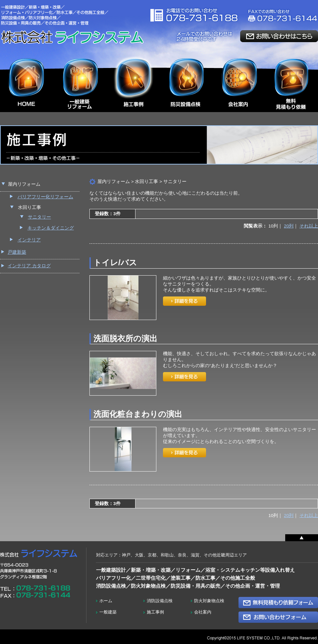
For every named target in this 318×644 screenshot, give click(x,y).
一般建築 (108, 612)
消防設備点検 (160, 601)
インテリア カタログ (29, 266)
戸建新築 (17, 252)
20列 (289, 226)
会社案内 (203, 612)
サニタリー (39, 217)
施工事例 (155, 612)
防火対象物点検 (209, 601)
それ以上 (309, 226)
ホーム (106, 601)
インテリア (29, 240)
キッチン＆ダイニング (51, 228)
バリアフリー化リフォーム (45, 197)
